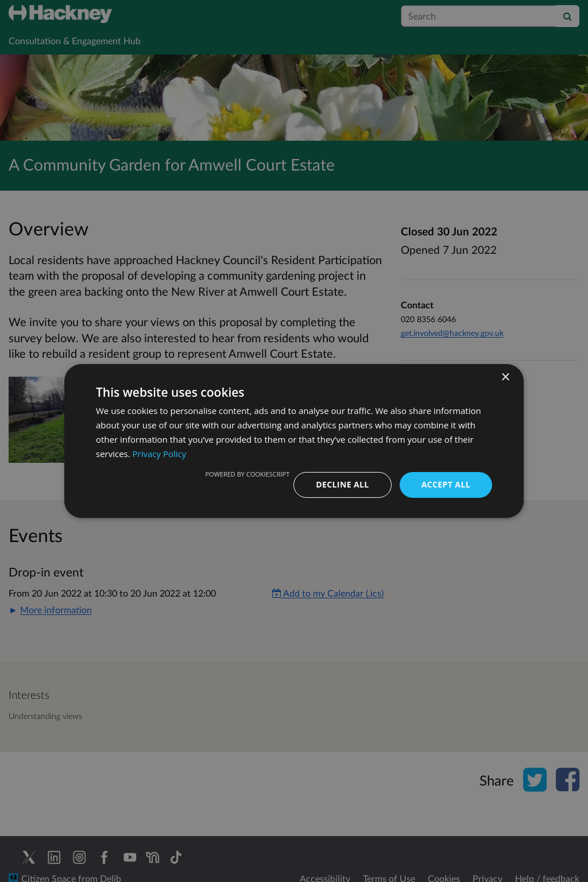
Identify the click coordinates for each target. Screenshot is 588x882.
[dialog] (294, 441)
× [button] (505, 378)
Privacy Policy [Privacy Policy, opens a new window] (160, 454)
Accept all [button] (446, 484)
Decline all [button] (342, 484)
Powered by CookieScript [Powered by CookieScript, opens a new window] (247, 474)
